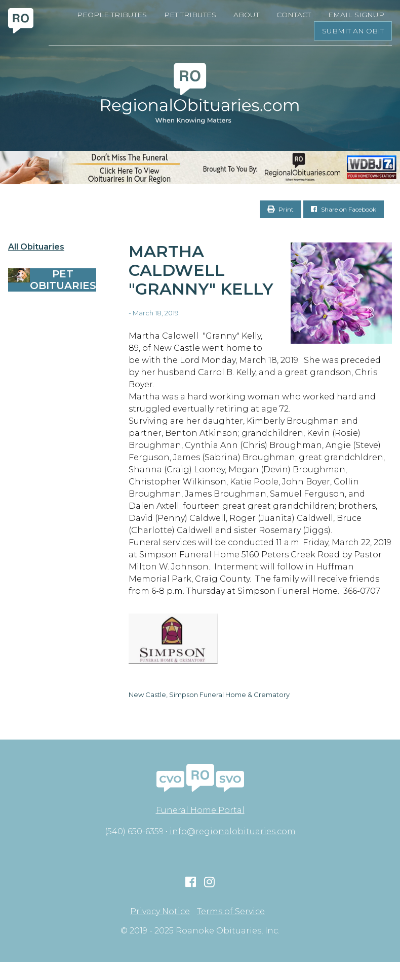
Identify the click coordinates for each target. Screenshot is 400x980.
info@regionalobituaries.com (233, 831)
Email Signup (356, 15)
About (246, 15)
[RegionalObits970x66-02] (200, 168)
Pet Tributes (190, 15)
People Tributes (112, 15)
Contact (294, 15)
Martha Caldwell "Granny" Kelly (201, 270)
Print (281, 209)
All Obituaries (36, 247)
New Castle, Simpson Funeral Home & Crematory (209, 695)
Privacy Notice (160, 912)
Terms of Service (231, 912)
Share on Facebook (344, 209)
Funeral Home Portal (200, 810)
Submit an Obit (353, 31)
